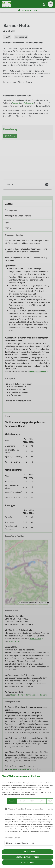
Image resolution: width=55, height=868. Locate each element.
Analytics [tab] (12, 801)
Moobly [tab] (22, 801)
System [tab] (32, 801)
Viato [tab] (42, 801)
